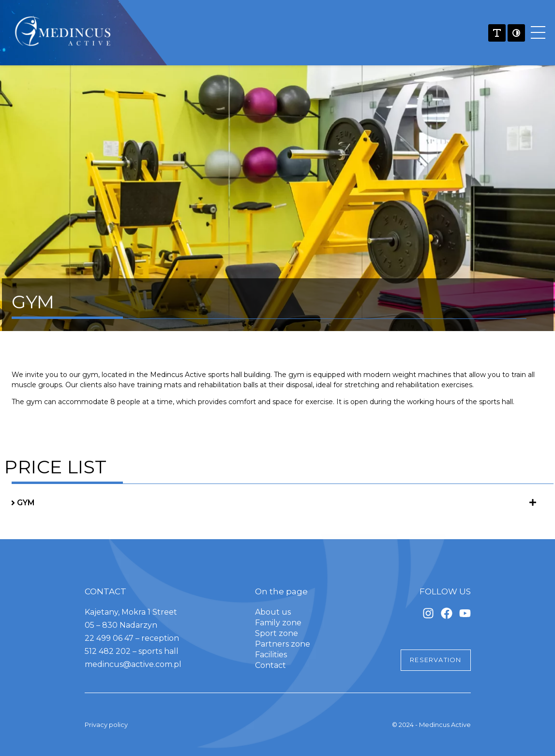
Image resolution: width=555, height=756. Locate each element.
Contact (270, 665)
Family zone (278, 623)
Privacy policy (106, 725)
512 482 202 (109, 651)
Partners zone (283, 644)
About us (273, 612)
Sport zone (277, 633)
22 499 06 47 (109, 638)
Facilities (271, 655)
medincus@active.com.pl (133, 664)
